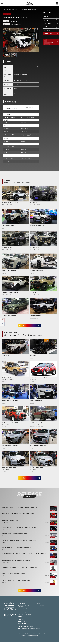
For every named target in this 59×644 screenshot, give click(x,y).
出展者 (45, 637)
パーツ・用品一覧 (48, 23)
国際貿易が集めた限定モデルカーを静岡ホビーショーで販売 (16, 562)
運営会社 (27, 637)
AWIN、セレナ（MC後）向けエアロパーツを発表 (14, 576)
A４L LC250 (33, 293)
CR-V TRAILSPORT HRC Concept (10, 446)
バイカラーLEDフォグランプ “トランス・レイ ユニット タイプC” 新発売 (19, 529)
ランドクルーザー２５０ (8, 356)
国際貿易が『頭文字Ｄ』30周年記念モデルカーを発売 (15, 536)
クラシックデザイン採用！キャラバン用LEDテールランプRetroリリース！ (20, 509)
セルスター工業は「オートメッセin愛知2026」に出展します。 (17, 549)
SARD (3, 518)
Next (37, 40)
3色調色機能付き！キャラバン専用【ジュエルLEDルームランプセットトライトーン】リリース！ (25, 556)
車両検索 (8, 9)
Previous (6, 40)
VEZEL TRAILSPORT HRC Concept (11, 469)
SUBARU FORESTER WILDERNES (10, 401)
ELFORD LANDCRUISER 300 (37, 270)
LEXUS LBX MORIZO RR (36, 401)
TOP (4, 9)
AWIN (3, 578)
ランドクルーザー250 (7, 248)
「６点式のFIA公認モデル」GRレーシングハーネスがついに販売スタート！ (20, 542)
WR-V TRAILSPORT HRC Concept (38, 446)
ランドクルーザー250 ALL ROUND (10, 203)
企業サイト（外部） (49, 34)
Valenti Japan (5, 511)
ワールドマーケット (6, 538)
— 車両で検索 (21, 609)
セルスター (4, 551)
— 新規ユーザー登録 (41, 608)
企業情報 (46, 17)
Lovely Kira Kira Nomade (36, 424)
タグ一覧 (15, 637)
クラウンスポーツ (34, 356)
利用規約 (40, 637)
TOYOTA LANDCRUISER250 (9, 315)
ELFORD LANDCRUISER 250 (9, 270)
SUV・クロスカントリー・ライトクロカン (20, 24)
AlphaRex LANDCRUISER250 (37, 225)
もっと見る (24, 326)
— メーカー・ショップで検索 (24, 608)
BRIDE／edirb (5, 524)
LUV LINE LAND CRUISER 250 (10, 293)
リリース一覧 (47, 30)
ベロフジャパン (5, 531)
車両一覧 (46, 20)
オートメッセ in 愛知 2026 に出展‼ (10, 522)
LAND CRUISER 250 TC (8, 225)
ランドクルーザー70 (35, 248)
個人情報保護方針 (33, 637)
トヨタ (13, 9)
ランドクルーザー (19, 9)
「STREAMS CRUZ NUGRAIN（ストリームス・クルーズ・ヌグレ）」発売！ (20, 569)
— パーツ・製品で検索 (23, 611)
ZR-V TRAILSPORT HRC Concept (38, 469)
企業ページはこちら (33, 67)
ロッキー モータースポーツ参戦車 (38, 379)
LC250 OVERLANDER (35, 315)
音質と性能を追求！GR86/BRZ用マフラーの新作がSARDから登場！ (18, 516)
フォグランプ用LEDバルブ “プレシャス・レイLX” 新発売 (16, 582)
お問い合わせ (21, 637)
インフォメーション (49, 27)
